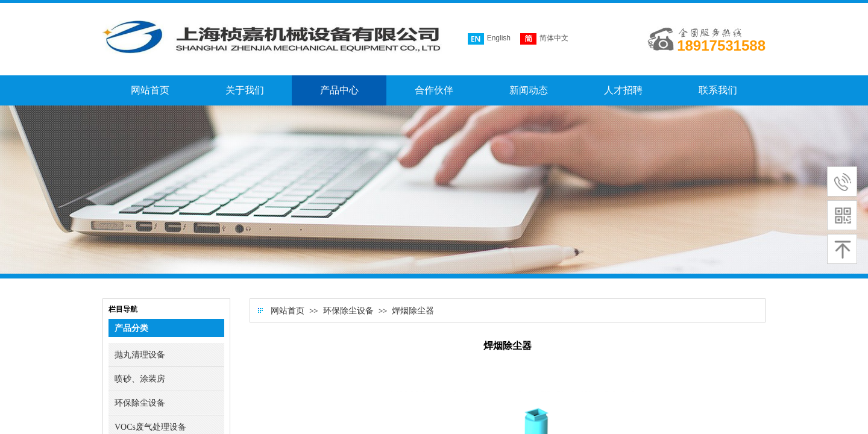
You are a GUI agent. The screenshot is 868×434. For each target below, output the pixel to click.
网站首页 (288, 311)
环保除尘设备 (348, 311)
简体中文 (544, 39)
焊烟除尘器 (413, 311)
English (489, 39)
